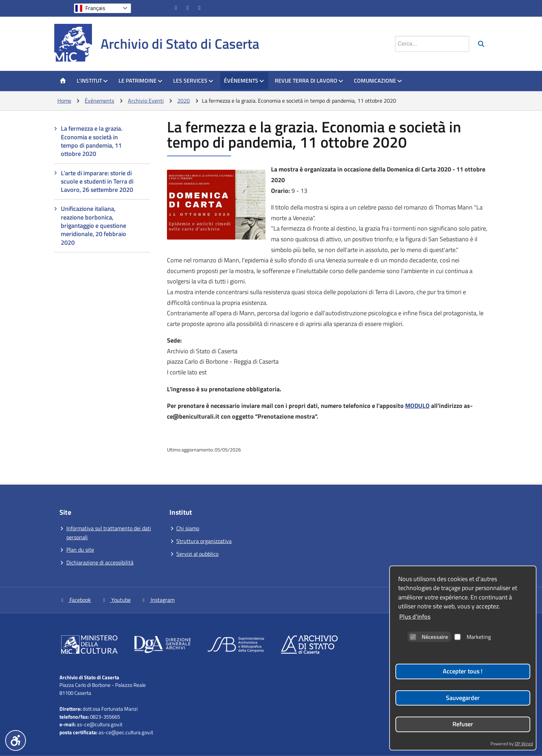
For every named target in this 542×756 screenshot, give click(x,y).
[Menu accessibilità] (16, 740)
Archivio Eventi (146, 101)
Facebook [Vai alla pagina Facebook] (75, 600)
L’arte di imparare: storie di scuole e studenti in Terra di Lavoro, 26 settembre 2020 (97, 181)
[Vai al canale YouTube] (188, 8)
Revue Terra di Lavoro (309, 81)
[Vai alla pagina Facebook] (177, 8)
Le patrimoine (141, 81)
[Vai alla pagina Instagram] (200, 8)
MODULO (417, 406)
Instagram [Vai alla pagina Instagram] (158, 600)
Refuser (463, 724)
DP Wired (524, 744)
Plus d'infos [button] (415, 617)
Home (64, 101)
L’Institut (92, 81)
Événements (244, 81)
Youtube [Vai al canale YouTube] (116, 600)
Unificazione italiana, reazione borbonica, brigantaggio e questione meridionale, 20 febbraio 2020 (94, 225)
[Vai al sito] (89, 646)
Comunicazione (378, 81)
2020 (184, 101)
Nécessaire (429, 637)
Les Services (193, 81)
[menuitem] (63, 81)
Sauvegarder (463, 698)
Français (95, 8)
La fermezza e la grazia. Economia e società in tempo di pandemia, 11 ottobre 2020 (92, 141)
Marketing (473, 637)
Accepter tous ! (463, 671)
